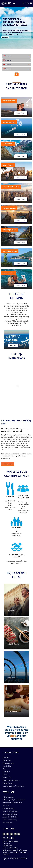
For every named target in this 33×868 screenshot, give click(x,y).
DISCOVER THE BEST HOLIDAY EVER (14, 22)
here (13, 736)
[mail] (19, 834)
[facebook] (4, 834)
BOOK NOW (20, 29)
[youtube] (11, 834)
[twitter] (15, 834)
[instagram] (8, 834)
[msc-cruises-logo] (6, 2)
